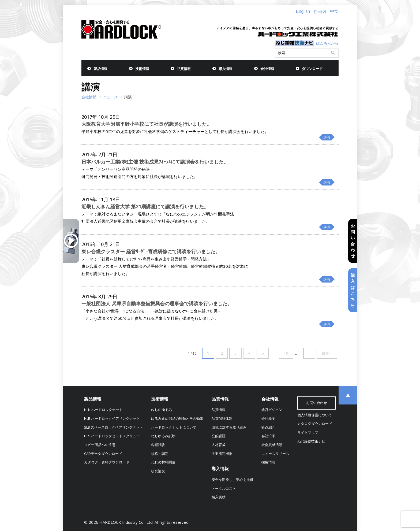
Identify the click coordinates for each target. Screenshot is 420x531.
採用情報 (268, 462)
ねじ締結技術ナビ (311, 441)
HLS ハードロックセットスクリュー (112, 436)
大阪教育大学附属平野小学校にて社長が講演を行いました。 (147, 124)
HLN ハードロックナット (103, 410)
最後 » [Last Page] (327, 353)
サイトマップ (308, 432)
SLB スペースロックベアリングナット (114, 427)
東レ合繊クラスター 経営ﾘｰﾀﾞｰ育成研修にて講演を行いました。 (151, 251)
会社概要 (268, 419)
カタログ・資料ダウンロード (107, 462)
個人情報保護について (315, 415)
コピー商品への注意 (100, 445)
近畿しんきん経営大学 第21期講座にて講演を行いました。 (145, 206)
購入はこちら (353, 290)
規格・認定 (160, 454)
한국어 (320, 11)
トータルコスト (224, 489)
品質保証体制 (222, 419)
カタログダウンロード (315, 424)
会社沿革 (268, 436)
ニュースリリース (275, 454)
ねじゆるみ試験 (163, 436)
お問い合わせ (353, 241)
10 (286, 353)
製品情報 (100, 69)
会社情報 (267, 69)
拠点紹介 (268, 427)
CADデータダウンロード (103, 454)
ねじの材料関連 (163, 462)
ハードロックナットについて (174, 427)
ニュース (110, 97)
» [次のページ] (309, 353)
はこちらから (327, 43)
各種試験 (158, 445)
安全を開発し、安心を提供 (232, 480)
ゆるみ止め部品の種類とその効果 (177, 419)
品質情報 (184, 69)
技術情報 (142, 69)
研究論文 (158, 471)
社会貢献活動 (272, 445)
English (303, 11)
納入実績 (219, 497)
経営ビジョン (272, 410)
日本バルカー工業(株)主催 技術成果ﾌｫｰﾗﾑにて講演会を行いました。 (155, 162)
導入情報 (226, 69)
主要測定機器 (222, 454)
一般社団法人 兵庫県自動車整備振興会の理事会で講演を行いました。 (157, 303)
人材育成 (219, 445)
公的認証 (219, 436)
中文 (334, 11)
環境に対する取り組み (229, 427)
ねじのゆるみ (162, 410)
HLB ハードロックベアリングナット (112, 419)
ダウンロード (312, 69)
